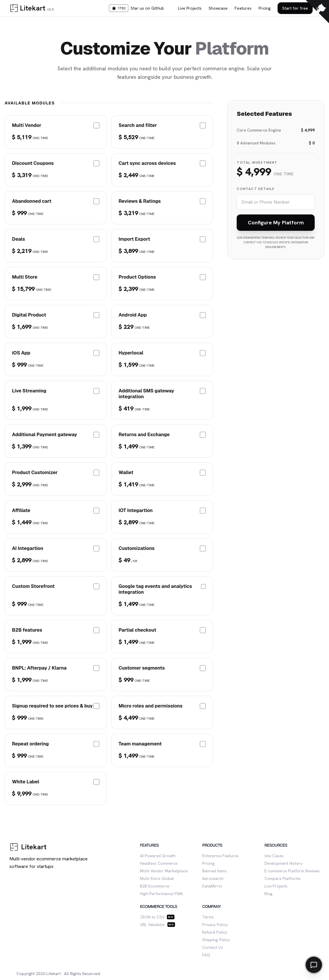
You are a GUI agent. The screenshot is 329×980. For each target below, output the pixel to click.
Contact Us (213, 947)
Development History (283, 863)
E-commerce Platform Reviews (292, 871)
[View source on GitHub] (317, 12)
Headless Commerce (159, 863)
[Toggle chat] (314, 965)
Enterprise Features (220, 856)
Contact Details (256, 189)
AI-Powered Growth (158, 856)
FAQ (206, 955)
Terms (208, 917)
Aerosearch (213, 878)
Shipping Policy (216, 940)
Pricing (265, 8)
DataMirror (212, 886)
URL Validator (153, 925)
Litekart (54, 974)
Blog (269, 894)
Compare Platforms (283, 878)
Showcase (218, 8)
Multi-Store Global (157, 878)
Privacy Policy (215, 925)
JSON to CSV (152, 917)
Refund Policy (215, 932)
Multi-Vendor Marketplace (164, 871)
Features (243, 8)
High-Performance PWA (161, 894)
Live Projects (190, 8)
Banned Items (214, 871)
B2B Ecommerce (155, 886)
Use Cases (274, 856)
